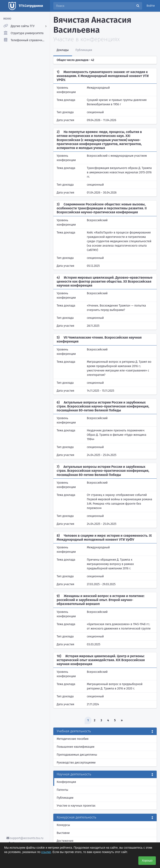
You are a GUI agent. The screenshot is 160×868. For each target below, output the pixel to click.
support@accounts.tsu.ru (25, 838)
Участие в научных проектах (76, 806)
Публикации (65, 798)
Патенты (62, 790)
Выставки (63, 833)
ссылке (46, 852)
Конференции (66, 782)
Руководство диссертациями (76, 763)
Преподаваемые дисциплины (77, 755)
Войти (151, 6)
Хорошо (147, 861)
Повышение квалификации (76, 747)
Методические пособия (73, 739)
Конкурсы (63, 825)
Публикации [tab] (84, 50)
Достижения (65, 841)
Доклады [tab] (63, 50)
